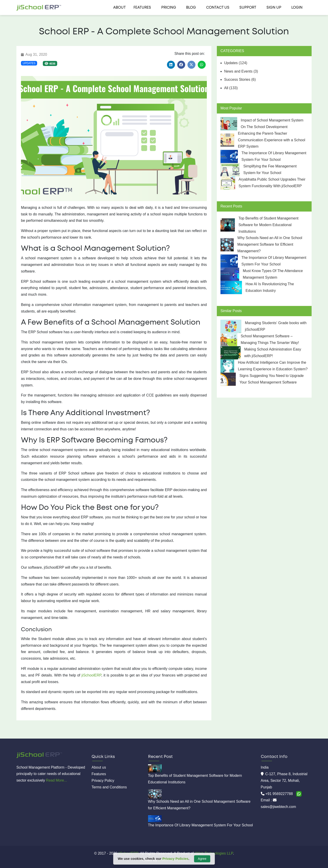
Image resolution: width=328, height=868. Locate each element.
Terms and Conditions (109, 787)
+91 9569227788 (280, 794)
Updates (29, 63)
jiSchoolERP (91, 675)
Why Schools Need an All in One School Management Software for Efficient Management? (270, 244)
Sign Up (274, 8)
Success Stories (240, 79)
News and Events (241, 71)
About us (99, 767)
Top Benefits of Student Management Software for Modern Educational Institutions (268, 225)
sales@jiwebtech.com (278, 807)
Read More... (56, 780)
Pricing (169, 8)
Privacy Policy (103, 781)
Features (142, 8)
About (119, 8)
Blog (191, 8)
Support (248, 8)
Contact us (218, 8)
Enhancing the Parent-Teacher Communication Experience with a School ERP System (271, 140)
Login (297, 8)
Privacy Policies (175, 859)
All (231, 88)
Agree (202, 859)
